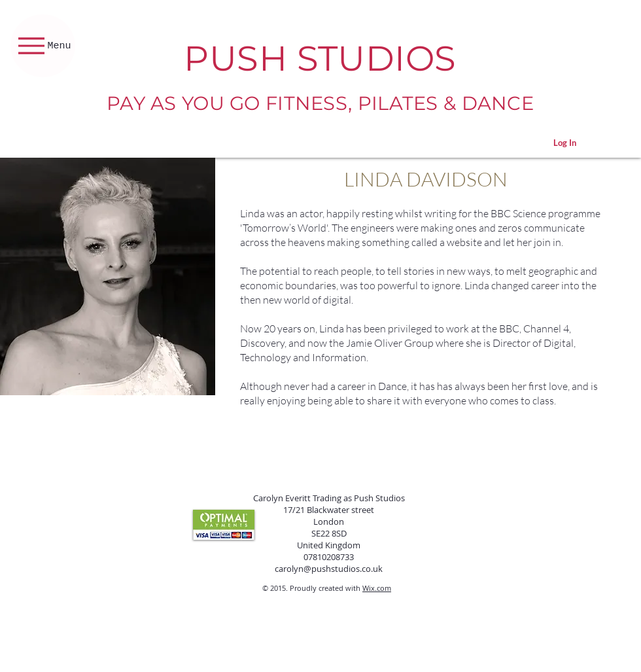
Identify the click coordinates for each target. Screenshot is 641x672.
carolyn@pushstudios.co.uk (329, 569)
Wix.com (377, 588)
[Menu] (43, 46)
